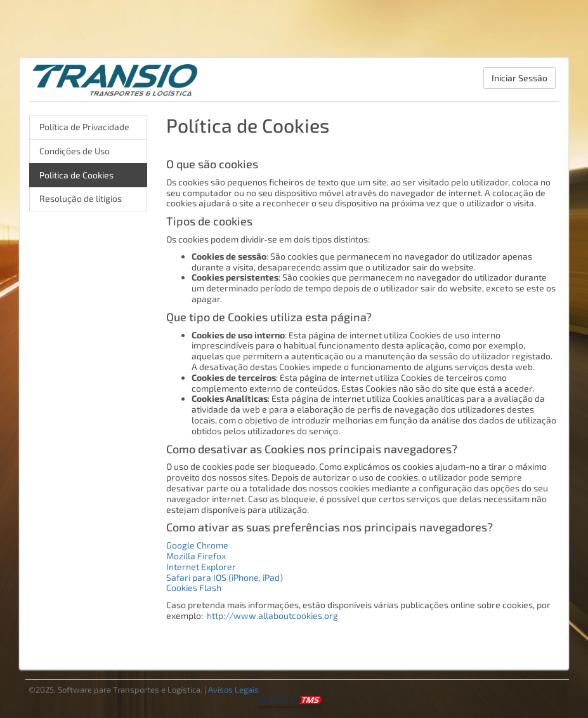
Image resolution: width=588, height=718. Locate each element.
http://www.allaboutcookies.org (272, 615)
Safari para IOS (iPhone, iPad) (225, 577)
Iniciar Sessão (519, 78)
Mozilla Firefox (196, 556)
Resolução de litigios (81, 198)
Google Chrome (197, 545)
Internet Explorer (201, 567)
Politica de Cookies (76, 175)
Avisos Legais (233, 689)
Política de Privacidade (84, 127)
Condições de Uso (75, 151)
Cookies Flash (194, 588)
